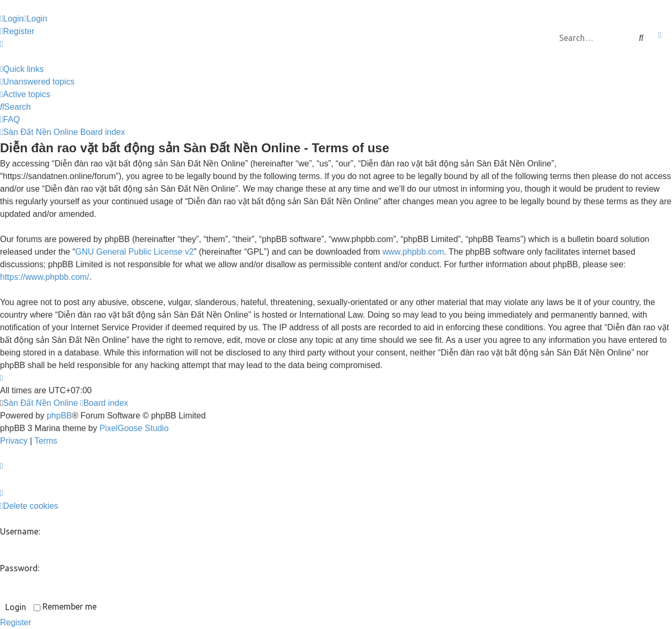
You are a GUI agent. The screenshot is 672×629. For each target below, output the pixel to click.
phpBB (59, 416)
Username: (20, 531)
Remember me (65, 606)
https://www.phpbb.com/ (45, 277)
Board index (104, 403)
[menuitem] (12, 19)
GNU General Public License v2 (134, 252)
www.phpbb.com (413, 252)
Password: (20, 568)
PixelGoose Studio (134, 428)
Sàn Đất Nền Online (41, 403)
